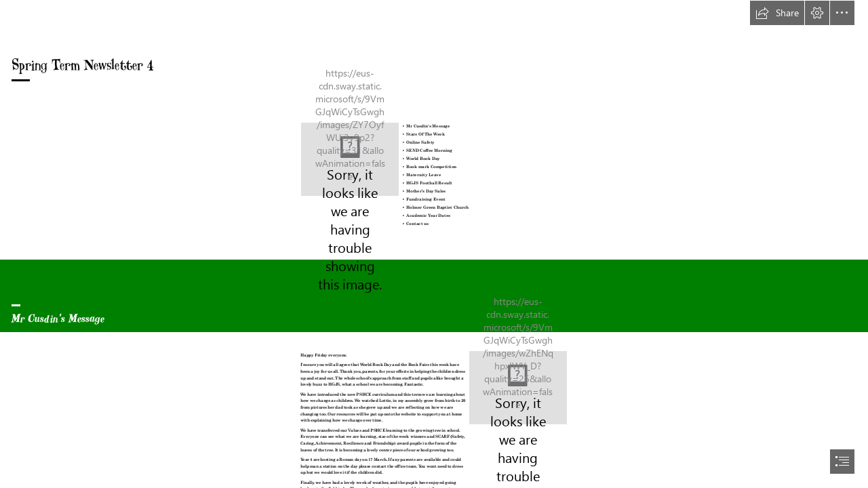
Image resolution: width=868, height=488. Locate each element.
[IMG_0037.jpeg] (518, 388)
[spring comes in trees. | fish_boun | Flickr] (350, 159)
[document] (434, 244)
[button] (777, 13)
